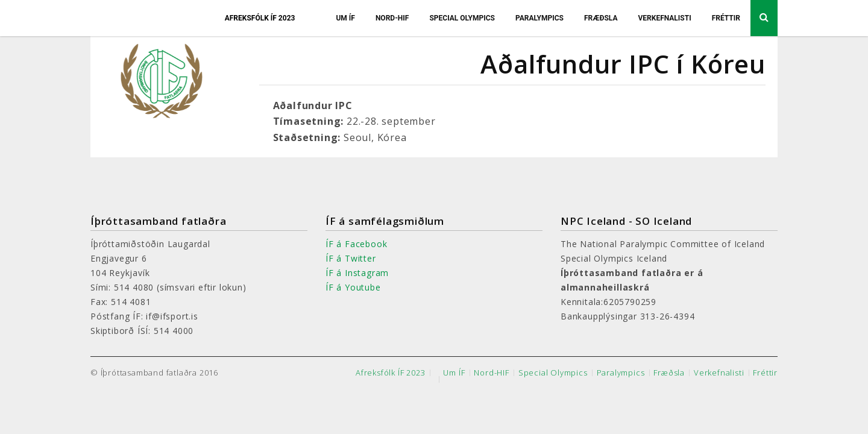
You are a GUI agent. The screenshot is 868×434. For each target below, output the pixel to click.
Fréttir (726, 18)
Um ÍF (345, 18)
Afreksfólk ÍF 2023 (260, 18)
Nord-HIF (392, 18)
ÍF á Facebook (356, 244)
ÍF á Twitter (351, 258)
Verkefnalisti (664, 18)
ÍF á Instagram (357, 273)
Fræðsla (601, 18)
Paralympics (539, 18)
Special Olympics (462, 18)
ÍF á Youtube (353, 287)
